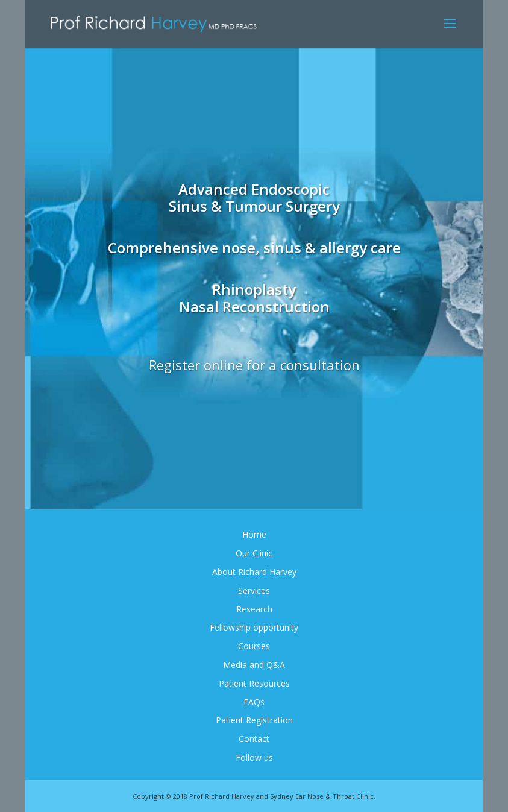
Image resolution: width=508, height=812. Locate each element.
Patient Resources (254, 683)
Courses (254, 646)
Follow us (254, 757)
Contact (254, 739)
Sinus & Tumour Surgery (254, 206)
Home (254, 534)
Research (254, 609)
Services (254, 590)
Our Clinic (254, 553)
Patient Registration (254, 720)
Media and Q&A (254, 665)
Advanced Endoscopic (254, 189)
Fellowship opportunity (254, 627)
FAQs (254, 702)
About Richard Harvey (254, 572)
